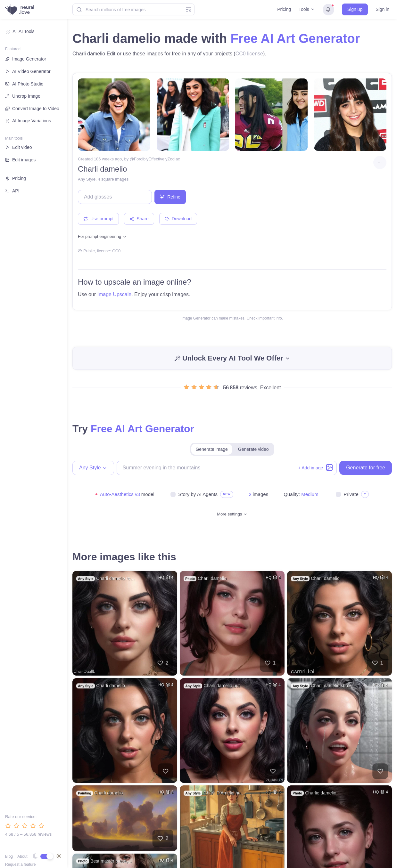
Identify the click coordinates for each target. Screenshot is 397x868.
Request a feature (20, 864)
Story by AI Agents (198, 494)
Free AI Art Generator (295, 38)
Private (351, 494)
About (22, 856)
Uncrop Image (23, 96)
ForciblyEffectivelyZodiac (157, 159)
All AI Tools (20, 31)
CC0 (116, 251)
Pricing (284, 9)
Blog (9, 856)
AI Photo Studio (24, 84)
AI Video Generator (28, 71)
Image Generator (26, 59)
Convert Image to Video (32, 109)
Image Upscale (114, 294)
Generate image (211, 449)
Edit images (20, 160)
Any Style (87, 179)
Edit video (18, 147)
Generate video (253, 449)
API (12, 191)
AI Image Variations (28, 121)
